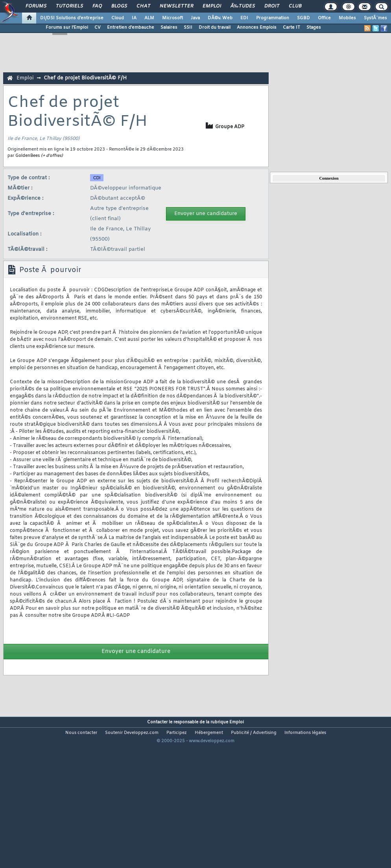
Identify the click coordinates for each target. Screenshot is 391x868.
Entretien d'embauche (131, 28)
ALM (149, 18)
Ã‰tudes (243, 6)
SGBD (303, 18)
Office (324, 18)
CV (98, 28)
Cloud (118, 18)
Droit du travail (215, 28)
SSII (188, 28)
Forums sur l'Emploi (67, 28)
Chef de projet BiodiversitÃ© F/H (85, 78)
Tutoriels (69, 6)
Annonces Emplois (257, 28)
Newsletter (176, 6)
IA (134, 18)
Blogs (119, 6)
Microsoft (172, 18)
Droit (272, 6)
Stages (314, 28)
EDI (244, 18)
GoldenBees (28, 156)
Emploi (212, 6)
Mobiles (347, 18)
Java (195, 18)
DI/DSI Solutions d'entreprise (72, 18)
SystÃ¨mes (375, 18)
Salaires (169, 28)
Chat (143, 6)
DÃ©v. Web (220, 18)
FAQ (97, 6)
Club (295, 6)
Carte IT (291, 28)
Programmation (273, 18)
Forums (36, 6)
